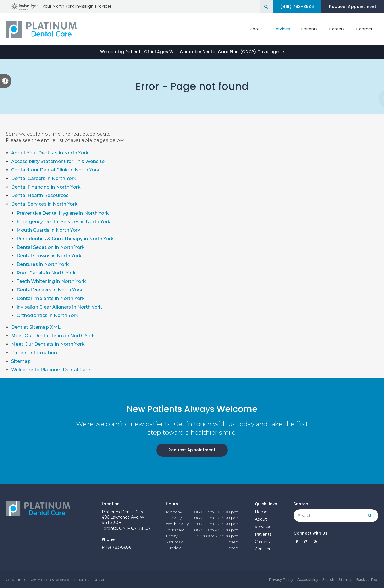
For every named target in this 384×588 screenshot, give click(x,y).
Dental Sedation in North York (51, 247)
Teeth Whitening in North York (51, 281)
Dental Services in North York (44, 204)
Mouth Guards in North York (48, 230)
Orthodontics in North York (47, 315)
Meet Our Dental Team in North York (53, 336)
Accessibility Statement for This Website (58, 161)
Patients (309, 29)
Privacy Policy (281, 580)
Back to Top (367, 580)
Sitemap (21, 361)
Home (261, 512)
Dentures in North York (43, 264)
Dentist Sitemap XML (36, 327)
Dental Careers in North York (44, 178)
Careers (337, 29)
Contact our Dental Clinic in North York (55, 170)
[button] (361, 99)
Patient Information (34, 353)
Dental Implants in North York (51, 298)
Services (263, 527)
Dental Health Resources (40, 195)
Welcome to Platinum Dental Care (51, 370)
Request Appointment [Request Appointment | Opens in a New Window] (353, 7)
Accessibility (308, 580)
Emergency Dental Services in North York (64, 222)
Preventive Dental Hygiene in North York (63, 213)
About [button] (256, 29)
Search (328, 580)
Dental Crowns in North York (49, 256)
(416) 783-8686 (117, 547)
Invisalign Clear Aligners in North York (59, 307)
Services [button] (282, 29)
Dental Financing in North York (46, 187)
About (261, 519)
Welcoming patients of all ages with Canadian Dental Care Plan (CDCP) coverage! (190, 52)
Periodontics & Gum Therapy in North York (65, 239)
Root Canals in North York (46, 273)
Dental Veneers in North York (49, 290)
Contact (364, 29)
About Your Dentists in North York (50, 153)
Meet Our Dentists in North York (48, 344)
